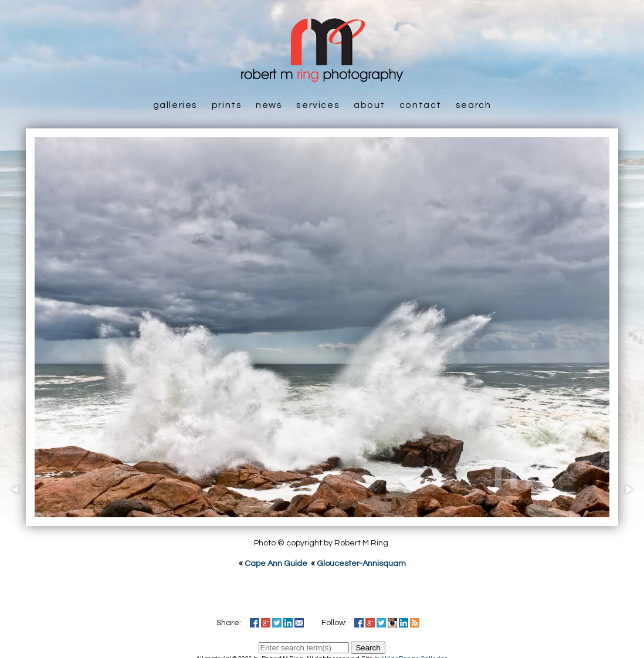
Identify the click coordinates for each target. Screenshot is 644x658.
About (370, 105)
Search (474, 105)
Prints (227, 105)
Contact (421, 105)
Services (318, 105)
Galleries (175, 105)
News (269, 105)
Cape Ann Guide (276, 564)
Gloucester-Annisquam (361, 564)
